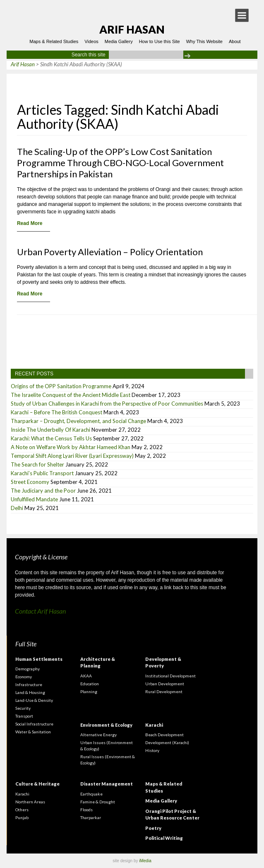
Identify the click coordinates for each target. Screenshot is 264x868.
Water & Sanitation (33, 732)
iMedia (145, 861)
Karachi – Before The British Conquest (56, 412)
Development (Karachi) (167, 742)
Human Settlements (39, 659)
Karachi (154, 725)
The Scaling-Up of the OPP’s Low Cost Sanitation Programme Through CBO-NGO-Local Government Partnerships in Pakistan (120, 163)
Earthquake (91, 794)
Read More (30, 223)
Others (22, 810)
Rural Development (164, 691)
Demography (28, 669)
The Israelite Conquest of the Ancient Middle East (71, 395)
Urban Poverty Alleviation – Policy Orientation (110, 252)
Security (23, 708)
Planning (89, 691)
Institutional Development (170, 676)
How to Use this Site (160, 41)
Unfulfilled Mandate (34, 499)
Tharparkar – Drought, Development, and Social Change (78, 421)
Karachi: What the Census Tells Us (51, 438)
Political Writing (164, 838)
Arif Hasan (132, 29)
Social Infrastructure (34, 724)
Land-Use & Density (34, 700)
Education (90, 684)
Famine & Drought (98, 802)
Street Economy (30, 482)
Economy (24, 677)
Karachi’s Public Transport (42, 473)
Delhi (17, 508)
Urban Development (165, 684)
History (152, 750)
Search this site (89, 55)
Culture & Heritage (37, 784)
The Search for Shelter (37, 464)
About (235, 41)
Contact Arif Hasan (40, 611)
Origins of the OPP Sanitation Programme (61, 386)
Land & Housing (30, 692)
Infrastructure (29, 684)
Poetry (153, 828)
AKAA (86, 676)
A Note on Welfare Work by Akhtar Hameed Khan (71, 447)
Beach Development (164, 735)
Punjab (22, 817)
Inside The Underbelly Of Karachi (50, 430)
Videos (91, 41)
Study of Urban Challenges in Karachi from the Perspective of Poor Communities (107, 404)
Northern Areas (30, 802)
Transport (24, 716)
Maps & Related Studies (54, 41)
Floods (86, 810)
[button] (242, 15)
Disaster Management (107, 784)
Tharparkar (91, 817)
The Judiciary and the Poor (43, 491)
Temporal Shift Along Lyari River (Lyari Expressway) (72, 456)
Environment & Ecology (106, 725)
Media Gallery (119, 41)
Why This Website (204, 41)
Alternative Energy (98, 735)
